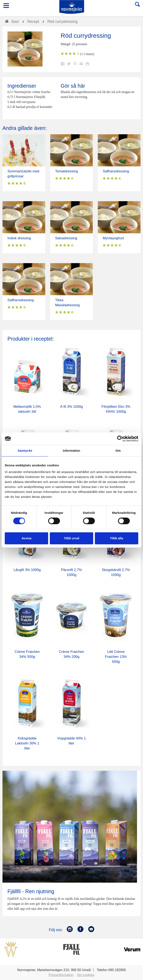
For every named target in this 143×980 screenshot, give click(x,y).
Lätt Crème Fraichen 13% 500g (116, 657)
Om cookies (86, 975)
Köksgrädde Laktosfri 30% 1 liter (27, 743)
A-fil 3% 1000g (72, 407)
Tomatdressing (67, 171)
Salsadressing (66, 238)
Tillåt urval (72, 538)
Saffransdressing (116, 171)
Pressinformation (61, 975)
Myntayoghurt (113, 238)
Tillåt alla (117, 538)
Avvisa (26, 538)
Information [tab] (71, 451)
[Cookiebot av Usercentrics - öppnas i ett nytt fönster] (120, 439)
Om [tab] (118, 451)
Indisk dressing (19, 238)
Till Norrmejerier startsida (72, 7)
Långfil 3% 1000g (27, 570)
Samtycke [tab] (25, 451)
